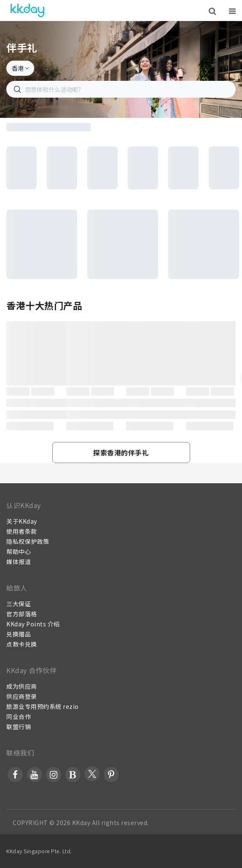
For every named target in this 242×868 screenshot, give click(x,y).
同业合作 (19, 716)
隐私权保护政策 (28, 541)
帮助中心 (19, 551)
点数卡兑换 (22, 644)
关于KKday (22, 521)
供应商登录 (22, 696)
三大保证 (19, 604)
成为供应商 (22, 686)
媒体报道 (19, 562)
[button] (121, 453)
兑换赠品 (19, 634)
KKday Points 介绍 (33, 624)
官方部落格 (22, 614)
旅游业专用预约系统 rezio (43, 706)
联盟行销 (19, 727)
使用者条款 (22, 531)
